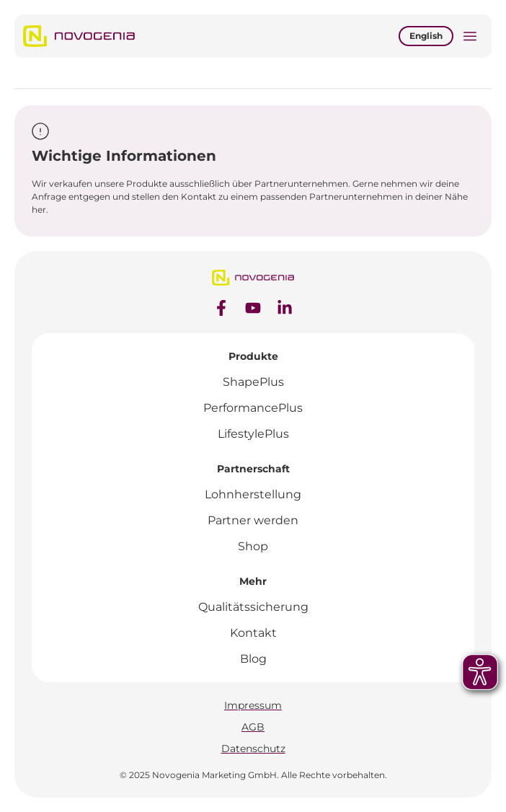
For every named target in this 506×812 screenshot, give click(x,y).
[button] (470, 38)
